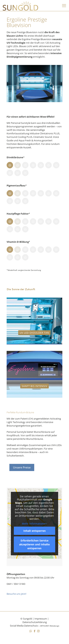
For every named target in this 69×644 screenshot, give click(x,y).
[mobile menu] (64, 6)
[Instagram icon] (38, 631)
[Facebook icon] (34, 631)
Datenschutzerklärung (35, 622)
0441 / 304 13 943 (16, 584)
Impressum (41, 619)
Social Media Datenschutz (24, 626)
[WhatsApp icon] (31, 631)
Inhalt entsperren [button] (34, 531)
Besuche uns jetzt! (16, 594)
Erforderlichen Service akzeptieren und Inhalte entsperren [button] (34, 544)
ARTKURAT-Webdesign (50, 626)
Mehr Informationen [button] (34, 524)
